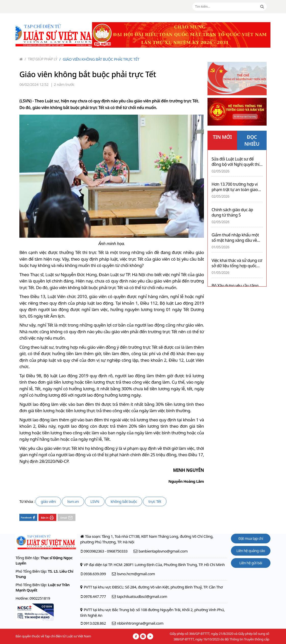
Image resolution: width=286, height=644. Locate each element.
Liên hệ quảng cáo (251, 551)
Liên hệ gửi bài (251, 563)
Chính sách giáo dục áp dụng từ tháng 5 (232, 212)
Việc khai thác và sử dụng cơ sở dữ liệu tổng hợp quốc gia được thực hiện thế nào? (237, 263)
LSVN (95, 501)
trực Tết (155, 501)
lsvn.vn (73, 501)
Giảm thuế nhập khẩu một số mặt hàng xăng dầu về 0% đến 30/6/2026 (235, 238)
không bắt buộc (124, 501)
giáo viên (48, 501)
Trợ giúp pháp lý (41, 59)
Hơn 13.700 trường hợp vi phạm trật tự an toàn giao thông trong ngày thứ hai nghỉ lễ (235, 187)
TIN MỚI (222, 137)
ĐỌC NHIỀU (252, 140)
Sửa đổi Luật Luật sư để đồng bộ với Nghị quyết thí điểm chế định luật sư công (236, 162)
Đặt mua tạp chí (251, 538)
